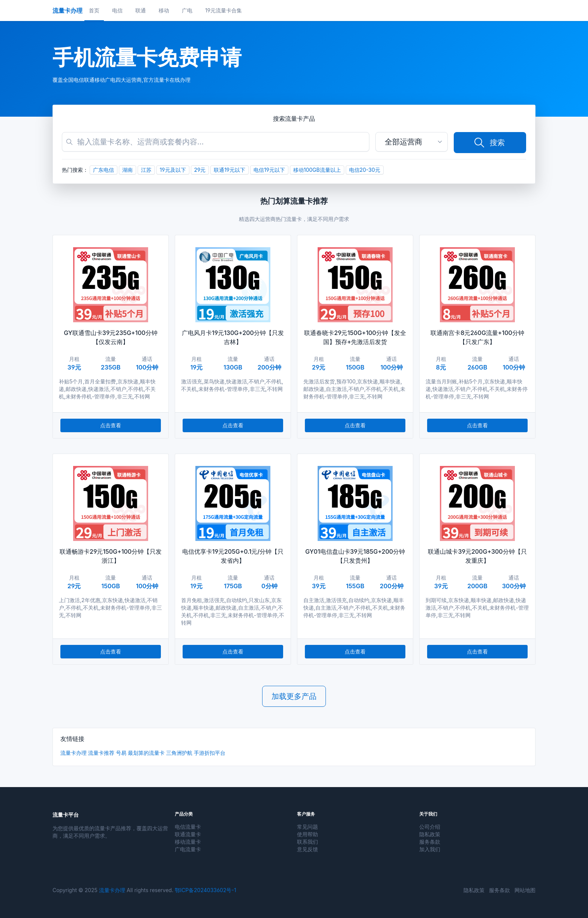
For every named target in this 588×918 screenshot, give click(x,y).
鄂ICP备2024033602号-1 (205, 890)
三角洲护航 (179, 753)
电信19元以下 (269, 170)
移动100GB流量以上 (317, 170)
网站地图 (525, 890)
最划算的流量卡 (146, 753)
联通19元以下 (229, 170)
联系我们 (307, 842)
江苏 (146, 170)
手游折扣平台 (210, 753)
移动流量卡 (188, 842)
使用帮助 (307, 834)
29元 (200, 170)
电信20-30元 (365, 170)
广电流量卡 (188, 849)
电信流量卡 (188, 827)
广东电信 (103, 170)
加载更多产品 (294, 696)
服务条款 (430, 842)
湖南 (127, 170)
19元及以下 (173, 170)
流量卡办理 (73, 753)
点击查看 (111, 425)
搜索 (489, 143)
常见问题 (307, 827)
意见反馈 (307, 849)
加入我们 (430, 849)
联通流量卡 (188, 834)
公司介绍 (430, 827)
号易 (121, 753)
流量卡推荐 (101, 753)
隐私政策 (430, 834)
